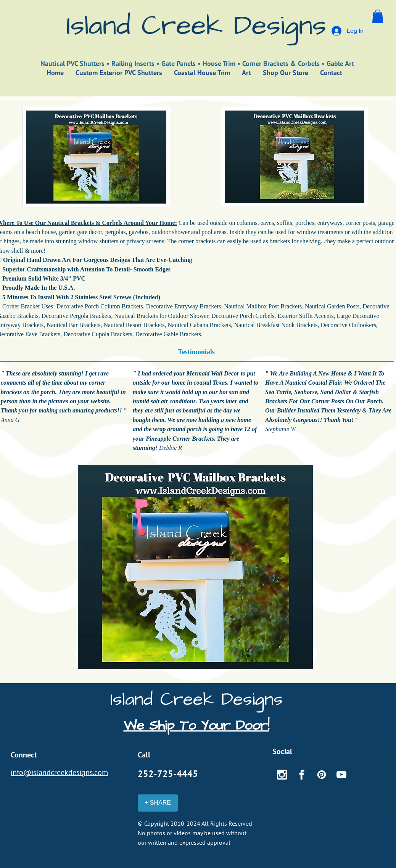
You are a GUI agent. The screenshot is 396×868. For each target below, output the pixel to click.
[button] (378, 16)
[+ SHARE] (158, 803)
